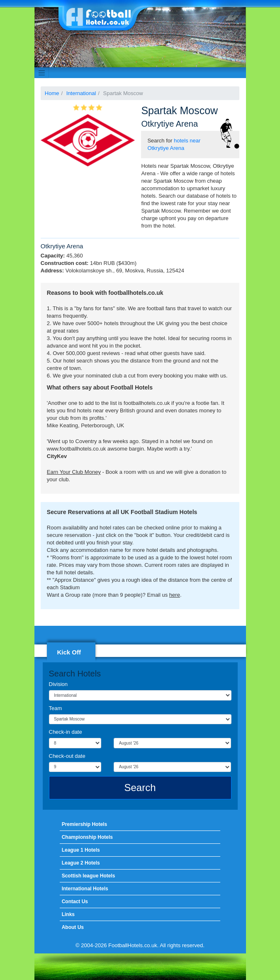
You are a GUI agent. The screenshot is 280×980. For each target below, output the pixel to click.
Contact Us (75, 902)
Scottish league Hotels (89, 876)
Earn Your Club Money (74, 472)
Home (52, 93)
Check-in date (66, 732)
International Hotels (85, 889)
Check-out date (67, 756)
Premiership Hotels (84, 824)
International (81, 93)
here (175, 595)
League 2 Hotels (81, 863)
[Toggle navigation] (42, 73)
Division (58, 684)
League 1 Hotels (81, 850)
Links (68, 914)
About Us (73, 927)
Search (140, 788)
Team (56, 708)
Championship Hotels (87, 837)
